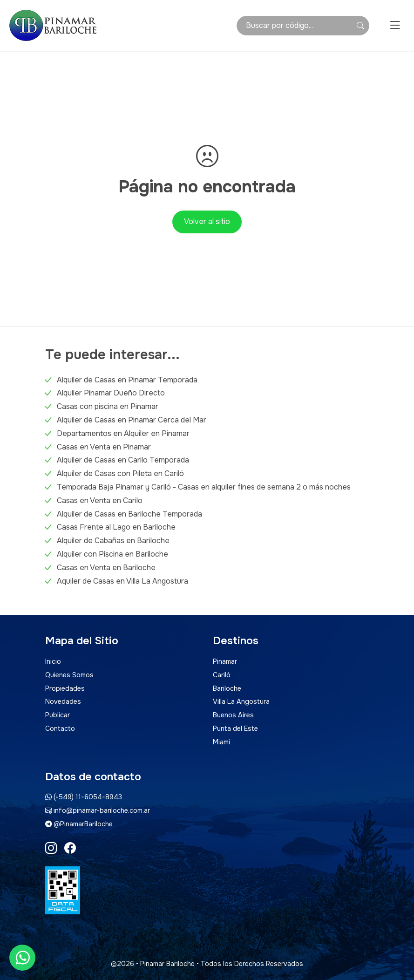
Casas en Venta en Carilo (100, 500)
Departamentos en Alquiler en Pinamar (123, 433)
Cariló (222, 675)
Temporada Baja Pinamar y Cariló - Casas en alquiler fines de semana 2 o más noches (204, 487)
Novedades (63, 701)
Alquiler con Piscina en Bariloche (112, 554)
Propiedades (65, 688)
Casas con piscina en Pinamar (108, 406)
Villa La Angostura (241, 701)
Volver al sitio (207, 221)
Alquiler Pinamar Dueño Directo (111, 393)
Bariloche (227, 688)
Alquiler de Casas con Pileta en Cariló (120, 473)
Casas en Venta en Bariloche (106, 568)
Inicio (53, 661)
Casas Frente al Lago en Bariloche (116, 527)
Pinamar (225, 661)
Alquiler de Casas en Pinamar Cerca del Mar (132, 420)
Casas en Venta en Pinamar (104, 447)
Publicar (58, 715)
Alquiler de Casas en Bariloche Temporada (129, 514)
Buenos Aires (233, 715)
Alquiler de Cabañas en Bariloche (113, 541)
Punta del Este (235, 728)
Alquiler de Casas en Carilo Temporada (123, 460)
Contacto (60, 728)
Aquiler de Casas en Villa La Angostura (122, 581)
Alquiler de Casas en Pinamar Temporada (127, 380)
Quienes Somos (69, 675)
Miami (221, 742)
